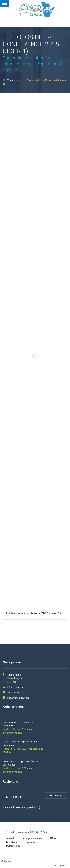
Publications (13, 846)
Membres (12, 842)
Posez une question (18, 698)
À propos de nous (32, 839)
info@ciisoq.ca (15, 687)
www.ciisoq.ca (15, 693)
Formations (31, 842)
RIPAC (53, 839)
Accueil (10, 839)
